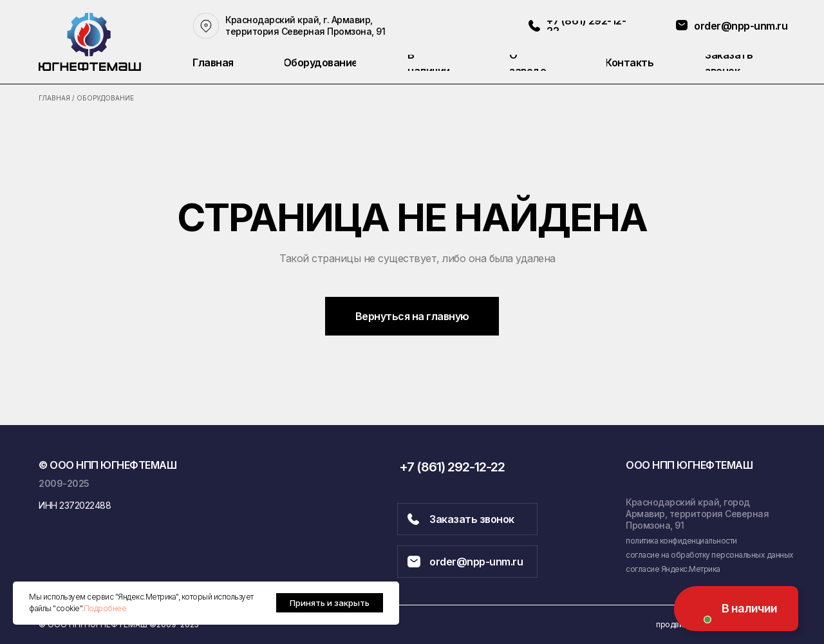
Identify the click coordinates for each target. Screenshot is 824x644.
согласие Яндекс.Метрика (673, 569)
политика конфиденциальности (681, 541)
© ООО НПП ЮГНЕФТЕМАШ (108, 465)
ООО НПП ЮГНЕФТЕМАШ (689, 465)
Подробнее (105, 608)
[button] (745, 63)
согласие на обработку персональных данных (710, 555)
